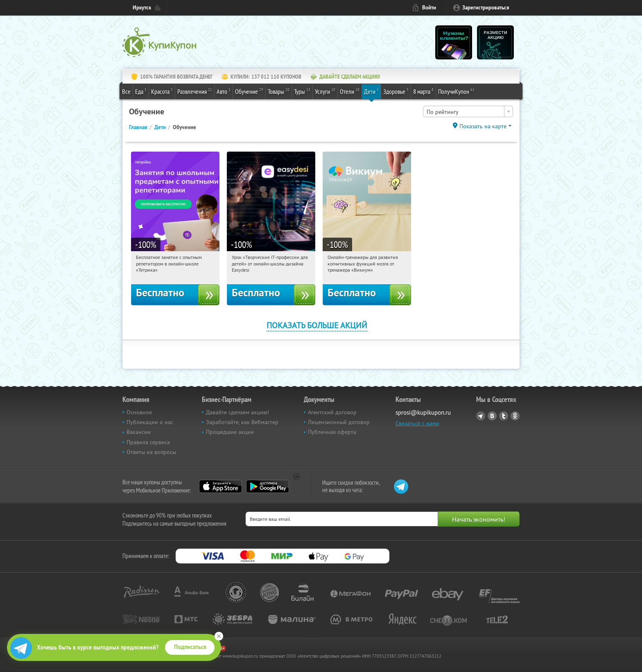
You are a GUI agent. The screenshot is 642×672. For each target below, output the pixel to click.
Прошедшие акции (230, 432)
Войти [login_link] (429, 8)
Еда (141, 91)
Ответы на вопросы (151, 452)
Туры (302, 91)
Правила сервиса (148, 442)
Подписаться (190, 647)
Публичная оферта (332, 432)
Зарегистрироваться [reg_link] (486, 8)
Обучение (249, 91)
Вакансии (139, 432)
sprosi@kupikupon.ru (423, 412)
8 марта (423, 91)
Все (126, 91)
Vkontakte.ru (492, 416)
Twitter (504, 416)
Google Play (268, 486)
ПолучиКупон (456, 91)
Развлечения (195, 91)
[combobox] (468, 111)
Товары (279, 91)
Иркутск (142, 8)
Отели (350, 91)
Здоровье (396, 91)
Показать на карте (483, 126)
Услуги (325, 91)
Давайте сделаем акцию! (237, 412)
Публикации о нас (150, 422)
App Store (220, 486)
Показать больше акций (317, 325)
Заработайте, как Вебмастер (242, 422)
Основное (139, 412)
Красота (162, 91)
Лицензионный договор (339, 422)
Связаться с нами (417, 423)
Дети (371, 91)
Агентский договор (332, 412)
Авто (224, 91)
